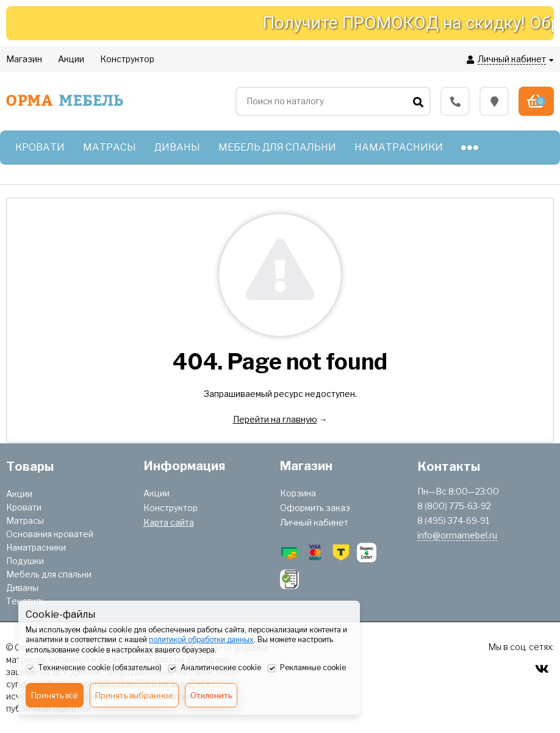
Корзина (298, 493)
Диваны (22, 588)
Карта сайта (169, 522)
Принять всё (55, 695)
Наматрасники (36, 547)
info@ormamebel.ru (457, 535)
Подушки (25, 561)
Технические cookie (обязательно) (94, 668)
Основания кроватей (50, 534)
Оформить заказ (315, 508)
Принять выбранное (134, 695)
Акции (19, 494)
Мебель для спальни (49, 574)
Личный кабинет (314, 522)
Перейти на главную (275, 419)
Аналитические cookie (214, 668)
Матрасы (25, 520)
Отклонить (211, 695)
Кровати (24, 507)
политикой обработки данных (201, 639)
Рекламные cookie (307, 668)
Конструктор (171, 508)
